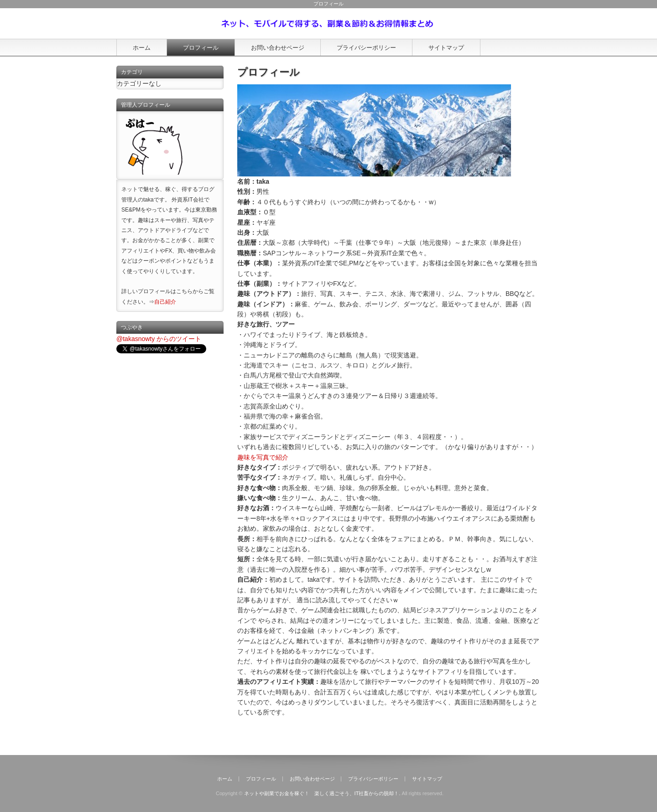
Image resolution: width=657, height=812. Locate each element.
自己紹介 (165, 302)
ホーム (142, 48)
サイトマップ (446, 48)
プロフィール (201, 48)
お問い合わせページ (278, 48)
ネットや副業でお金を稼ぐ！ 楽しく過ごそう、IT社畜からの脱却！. (322, 793)
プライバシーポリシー (366, 48)
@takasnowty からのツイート (159, 339)
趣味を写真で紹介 (263, 457)
